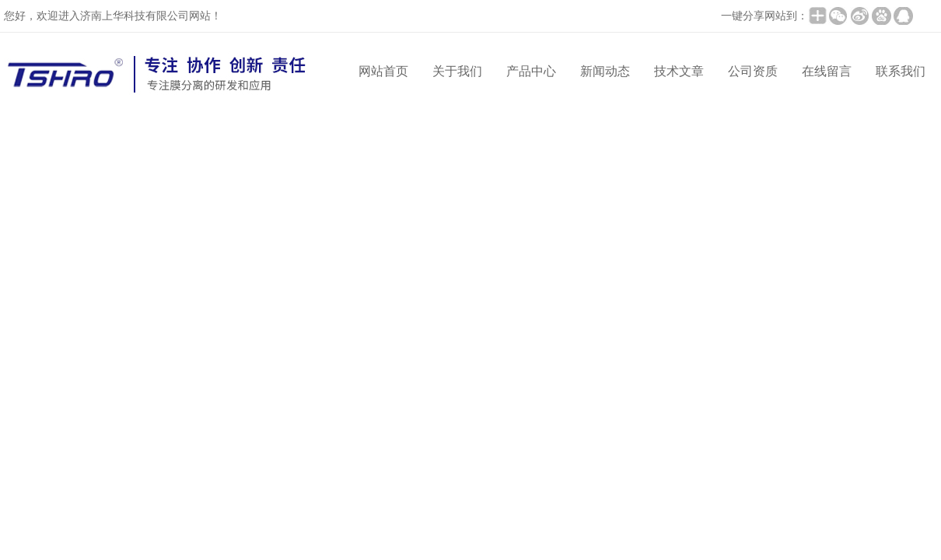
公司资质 (753, 71)
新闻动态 (605, 71)
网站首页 (383, 71)
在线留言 (827, 71)
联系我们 (901, 71)
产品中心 (531, 71)
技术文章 (679, 71)
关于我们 (457, 71)
